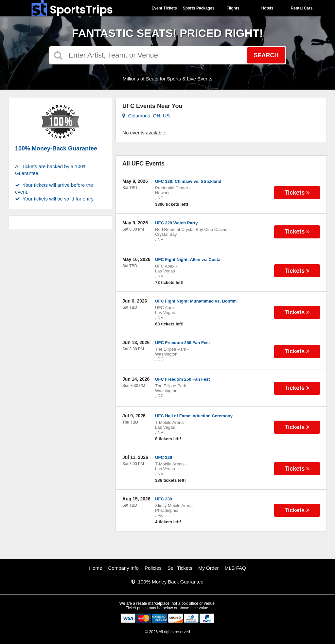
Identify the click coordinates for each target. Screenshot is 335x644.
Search (266, 55)
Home (96, 568)
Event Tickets (164, 8)
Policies (153, 568)
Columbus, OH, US (146, 116)
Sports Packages (199, 8)
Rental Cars (302, 8)
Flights (233, 8)
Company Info (123, 568)
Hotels (267, 8)
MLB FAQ (235, 568)
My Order (209, 568)
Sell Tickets (180, 568)
